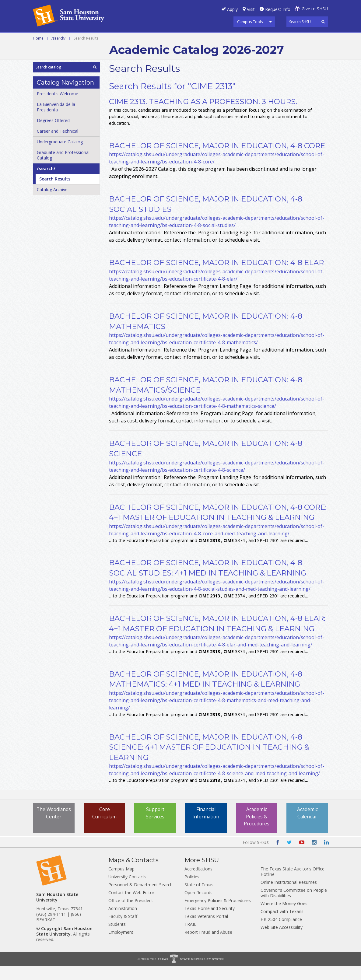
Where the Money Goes (284, 918)
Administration (123, 923)
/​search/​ (46, 183)
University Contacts (127, 891)
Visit (251, 9)
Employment (121, 946)
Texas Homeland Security (210, 923)
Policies (192, 891)
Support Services (155, 828)
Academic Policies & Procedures (257, 831)
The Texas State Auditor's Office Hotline (293, 886)
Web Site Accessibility (282, 942)
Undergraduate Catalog (60, 156)
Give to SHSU (315, 9)
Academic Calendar (307, 828)
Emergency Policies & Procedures (218, 915)
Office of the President (131, 915)
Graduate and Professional (180, 39)
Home (38, 52)
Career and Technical (60, 39)
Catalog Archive (52, 204)
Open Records (198, 907)
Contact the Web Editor (131, 907)
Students (117, 938)
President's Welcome (58, 108)
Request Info (278, 9)
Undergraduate (116, 39)
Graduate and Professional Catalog (63, 169)
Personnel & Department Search (140, 899)
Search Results (55, 193)
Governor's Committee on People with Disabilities (294, 907)
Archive (233, 39)
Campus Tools (250, 22)
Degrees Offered (53, 135)
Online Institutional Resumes (289, 896)
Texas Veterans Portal (206, 931)
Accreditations (198, 883)
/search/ (58, 52)
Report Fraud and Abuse (208, 946)
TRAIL (190, 938)
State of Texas (199, 899)
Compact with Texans (282, 926)
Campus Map (121, 883)
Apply (232, 9)
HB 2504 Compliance (281, 934)
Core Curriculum (105, 828)
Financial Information (206, 828)
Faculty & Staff (123, 931)
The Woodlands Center (54, 831)
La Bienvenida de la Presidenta (56, 121)
